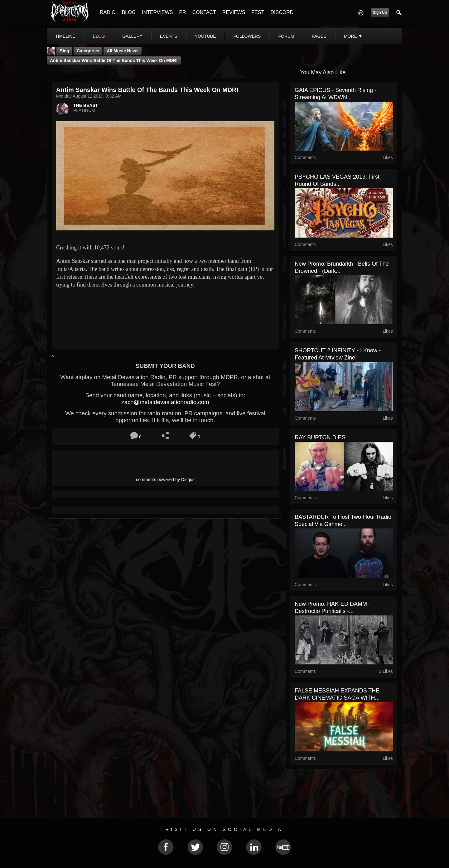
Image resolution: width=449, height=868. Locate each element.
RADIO (108, 12)
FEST (258, 12)
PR (182, 12)
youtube (205, 36)
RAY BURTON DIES (320, 437)
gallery (132, 36)
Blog (64, 51)
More (353, 36)
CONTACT (204, 12)
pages (319, 36)
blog (99, 36)
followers (247, 36)
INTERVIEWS (157, 12)
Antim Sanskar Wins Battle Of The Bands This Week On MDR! (114, 60)
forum (286, 36)
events (169, 36)
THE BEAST (86, 105)
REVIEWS (234, 12)
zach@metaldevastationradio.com (165, 402)
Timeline (65, 36)
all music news (123, 51)
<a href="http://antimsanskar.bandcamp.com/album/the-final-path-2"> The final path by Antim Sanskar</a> (165, 313)
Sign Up (380, 12)
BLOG (129, 12)
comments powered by (165, 480)
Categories (88, 51)
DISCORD (282, 12)
